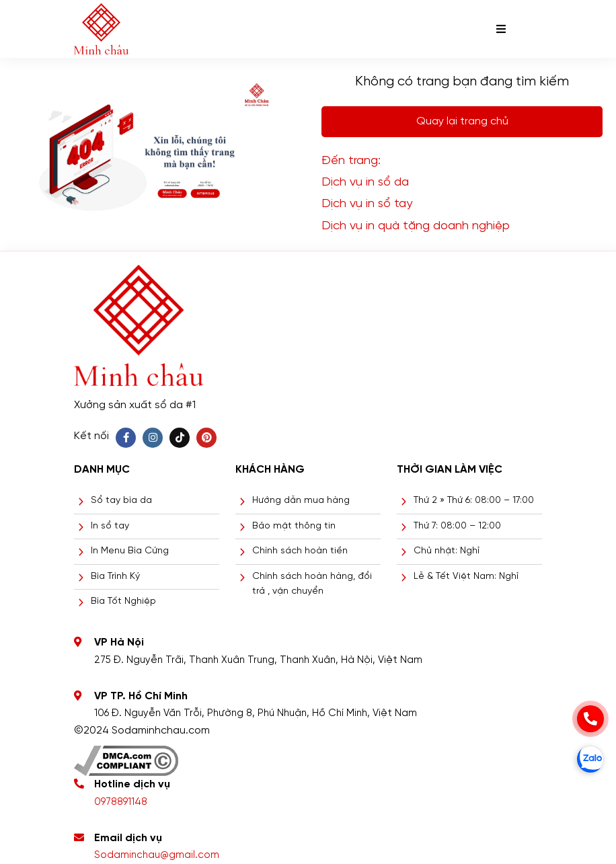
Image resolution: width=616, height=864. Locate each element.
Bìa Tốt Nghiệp (123, 601)
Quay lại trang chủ (462, 121)
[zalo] (590, 759)
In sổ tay (110, 526)
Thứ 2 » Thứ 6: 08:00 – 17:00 (474, 501)
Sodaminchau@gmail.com (157, 855)
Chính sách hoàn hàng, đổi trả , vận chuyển (312, 584)
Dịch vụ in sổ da (365, 183)
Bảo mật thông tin (294, 526)
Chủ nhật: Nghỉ (447, 551)
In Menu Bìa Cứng (130, 551)
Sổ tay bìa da (121, 501)
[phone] (590, 719)
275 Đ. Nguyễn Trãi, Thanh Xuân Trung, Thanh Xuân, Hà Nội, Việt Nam (258, 660)
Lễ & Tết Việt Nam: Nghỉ (466, 577)
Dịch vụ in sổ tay (367, 204)
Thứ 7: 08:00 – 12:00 (457, 526)
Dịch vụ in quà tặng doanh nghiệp (416, 226)
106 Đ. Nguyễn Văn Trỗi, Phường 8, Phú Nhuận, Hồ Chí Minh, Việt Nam (256, 713)
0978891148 (121, 802)
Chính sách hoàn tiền (300, 551)
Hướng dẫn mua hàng (301, 501)
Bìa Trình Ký (115, 577)
